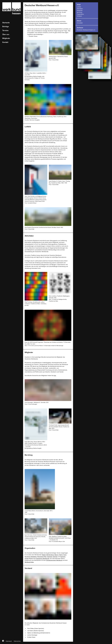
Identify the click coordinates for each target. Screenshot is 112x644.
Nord (65, 555)
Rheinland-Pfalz (42, 557)
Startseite (6, 23)
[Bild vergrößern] (36, 41)
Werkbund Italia (29, 562)
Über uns (6, 34)
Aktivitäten (80, 9)
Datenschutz (17, 641)
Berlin (61, 555)
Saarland (50, 557)
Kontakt (5, 42)
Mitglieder (6, 38)
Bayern (57, 555)
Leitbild (79, 7)
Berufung (80, 12)
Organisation (80, 14)
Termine (5, 31)
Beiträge (6, 27)
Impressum (9, 641)
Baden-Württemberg (48, 555)
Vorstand (79, 16)
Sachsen (55, 557)
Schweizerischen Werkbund (54, 560)
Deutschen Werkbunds (43, 559)
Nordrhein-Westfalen (31, 557)
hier (55, 376)
